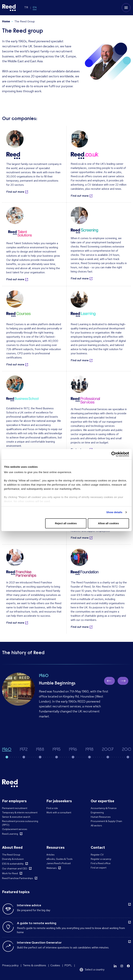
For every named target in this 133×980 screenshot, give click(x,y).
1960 (7, 750)
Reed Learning (10, 834)
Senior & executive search (16, 817)
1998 (89, 750)
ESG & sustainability (13, 864)
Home (6, 21)
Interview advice (29, 905)
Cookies (55, 965)
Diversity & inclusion (13, 859)
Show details (114, 512)
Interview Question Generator (39, 942)
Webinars (51, 868)
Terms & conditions (34, 965)
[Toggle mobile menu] (126, 8)
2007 (108, 750)
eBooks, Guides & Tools (59, 859)
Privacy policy (10, 965)
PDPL (68, 965)
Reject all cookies (66, 523)
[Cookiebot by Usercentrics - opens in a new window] (114, 454)
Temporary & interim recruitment (20, 812)
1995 (57, 750)
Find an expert (99, 868)
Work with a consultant (59, 812)
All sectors (96, 825)
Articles (50, 855)
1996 (73, 750)
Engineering (97, 812)
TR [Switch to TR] (26, 7)
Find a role (52, 808)
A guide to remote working (37, 923)
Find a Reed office (101, 863)
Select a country (95, 970)
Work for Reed (10, 873)
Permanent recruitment (15, 808)
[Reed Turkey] (9, 8)
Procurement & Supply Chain (106, 821)
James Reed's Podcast (59, 863)
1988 (40, 750)
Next (124, 681)
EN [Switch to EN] (35, 7)
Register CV (97, 855)
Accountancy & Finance (104, 808)
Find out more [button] (15, 192)
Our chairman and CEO (15, 868)
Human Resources (101, 817)
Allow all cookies (108, 523)
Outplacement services (15, 829)
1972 (24, 750)
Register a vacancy (101, 859)
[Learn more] (115, 966)
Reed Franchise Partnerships (17, 878)
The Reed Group (11, 855)
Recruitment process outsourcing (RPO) (20, 823)
